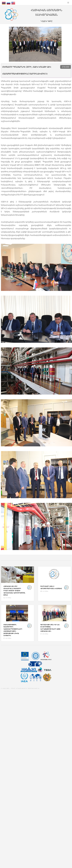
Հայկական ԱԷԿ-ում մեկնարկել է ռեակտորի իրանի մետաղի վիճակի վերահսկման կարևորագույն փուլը (14, 591)
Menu (68, 3)
